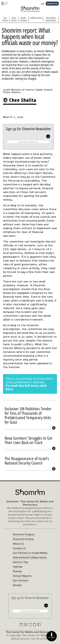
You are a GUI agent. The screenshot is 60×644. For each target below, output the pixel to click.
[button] (4, 3)
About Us (18, 544)
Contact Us (19, 548)
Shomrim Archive (23, 539)
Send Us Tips (21, 562)
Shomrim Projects (24, 534)
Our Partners (21, 580)
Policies (17, 571)
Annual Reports (22, 576)
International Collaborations (30, 557)
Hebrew (18, 567)
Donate (17, 585)
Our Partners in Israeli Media (30, 553)
